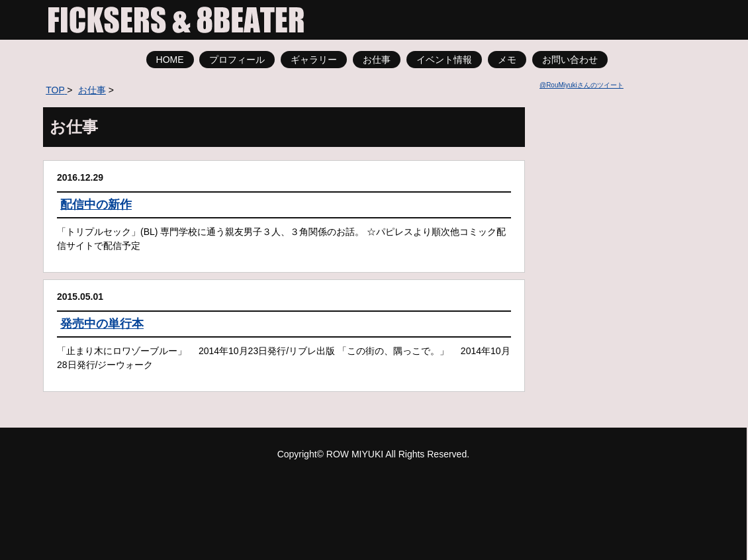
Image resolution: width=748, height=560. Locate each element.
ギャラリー (314, 60)
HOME (170, 60)
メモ (507, 60)
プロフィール (237, 60)
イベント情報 (444, 60)
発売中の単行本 (102, 324)
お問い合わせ (570, 60)
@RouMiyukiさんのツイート (582, 85)
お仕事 (377, 60)
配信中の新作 (96, 205)
